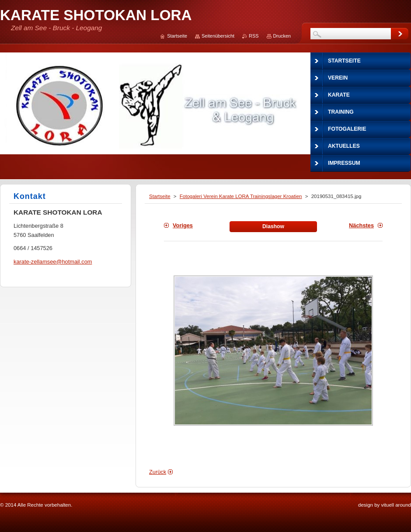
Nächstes (361, 225)
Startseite (160, 196)
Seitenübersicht (218, 36)
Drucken (282, 36)
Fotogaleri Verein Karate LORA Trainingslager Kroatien (241, 196)
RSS (254, 36)
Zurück (158, 472)
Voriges (183, 225)
